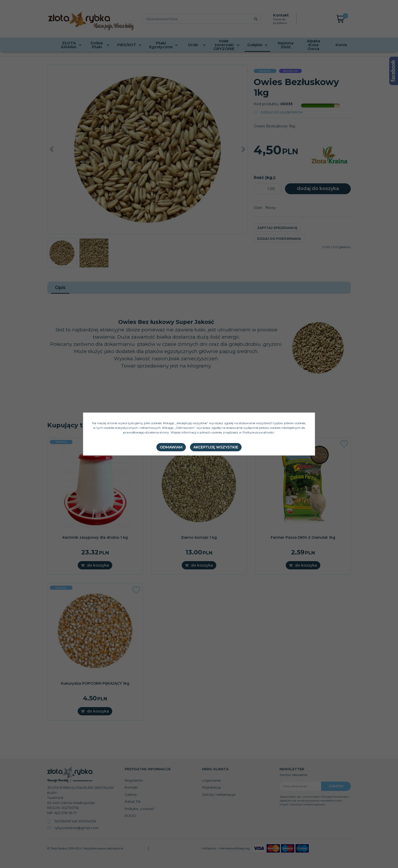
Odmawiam (171, 447)
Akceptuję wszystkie (216, 447)
